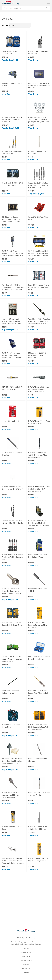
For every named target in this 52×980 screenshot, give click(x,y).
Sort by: (5, 25)
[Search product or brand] (26, 8)
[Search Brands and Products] (47, 8)
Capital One (26, 968)
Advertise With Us (26, 960)
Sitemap (26, 972)
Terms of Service (26, 952)
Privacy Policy (26, 948)
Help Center (26, 956)
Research (26, 964)
